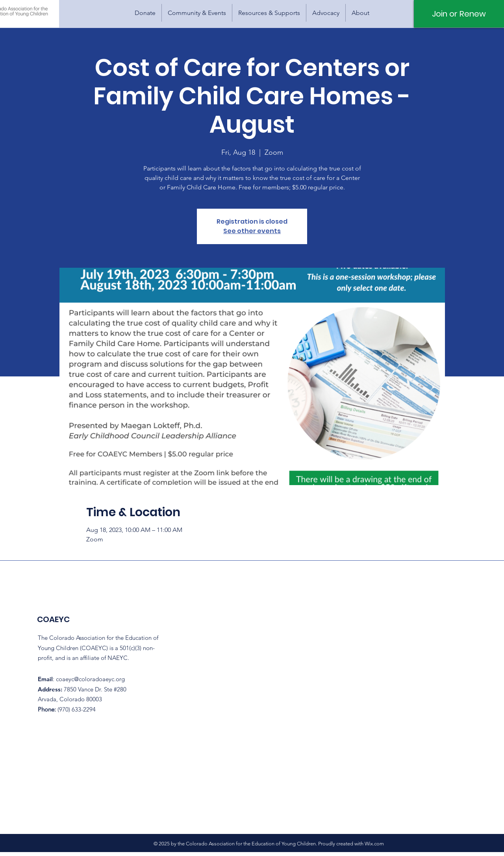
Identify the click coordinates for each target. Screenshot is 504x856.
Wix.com (374, 844)
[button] (197, 13)
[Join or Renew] (459, 14)
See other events (252, 231)
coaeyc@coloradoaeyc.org (90, 679)
